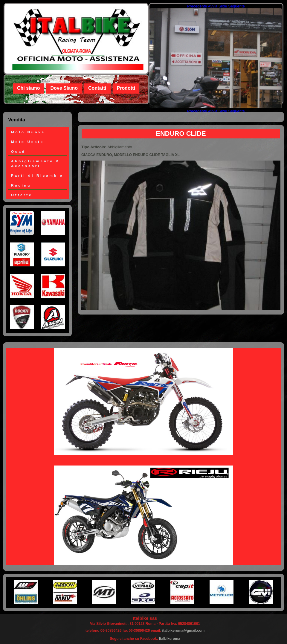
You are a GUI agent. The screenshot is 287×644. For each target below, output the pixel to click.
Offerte (22, 195)
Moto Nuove (28, 132)
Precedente (197, 6)
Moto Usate (28, 142)
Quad (18, 151)
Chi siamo (28, 88)
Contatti (97, 88)
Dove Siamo (64, 88)
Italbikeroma (170, 639)
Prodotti (126, 88)
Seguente (236, 6)
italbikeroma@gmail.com (184, 631)
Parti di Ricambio (37, 175)
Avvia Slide (218, 6)
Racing (21, 185)
